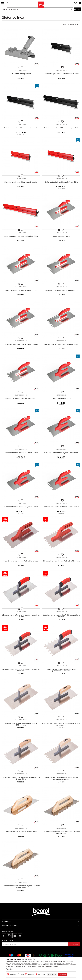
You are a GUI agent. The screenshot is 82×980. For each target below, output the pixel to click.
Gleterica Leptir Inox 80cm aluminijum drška (21, 128)
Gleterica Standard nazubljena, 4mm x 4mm (21, 453)
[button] (8, 3)
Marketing (42, 974)
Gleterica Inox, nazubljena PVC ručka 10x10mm (61, 561)
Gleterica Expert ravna (61, 236)
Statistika (31, 974)
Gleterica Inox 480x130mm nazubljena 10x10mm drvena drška (21, 887)
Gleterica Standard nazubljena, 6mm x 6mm (61, 453)
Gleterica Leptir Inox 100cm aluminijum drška (61, 128)
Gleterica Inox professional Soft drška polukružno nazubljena (61, 670)
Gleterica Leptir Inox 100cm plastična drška (21, 236)
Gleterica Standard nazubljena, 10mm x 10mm (61, 507)
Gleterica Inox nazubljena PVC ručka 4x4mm (21, 561)
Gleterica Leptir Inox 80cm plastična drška (61, 182)
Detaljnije (10, 969)
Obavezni (13, 974)
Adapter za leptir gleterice (21, 74)
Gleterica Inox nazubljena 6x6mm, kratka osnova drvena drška (61, 724)
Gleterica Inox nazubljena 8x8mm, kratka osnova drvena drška (21, 778)
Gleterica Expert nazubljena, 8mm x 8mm (61, 290)
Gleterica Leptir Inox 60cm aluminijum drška (61, 74)
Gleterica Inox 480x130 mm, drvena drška (21, 832)
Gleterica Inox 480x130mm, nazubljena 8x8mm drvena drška (61, 832)
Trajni (22, 974)
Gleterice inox (21, 70)
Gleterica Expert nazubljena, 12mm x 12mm (61, 344)
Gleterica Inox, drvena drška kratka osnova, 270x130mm (21, 724)
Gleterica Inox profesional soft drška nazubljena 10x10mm (21, 670)
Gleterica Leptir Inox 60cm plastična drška (21, 182)
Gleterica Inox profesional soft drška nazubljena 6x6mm (21, 616)
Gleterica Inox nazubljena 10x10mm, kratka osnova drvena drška (61, 778)
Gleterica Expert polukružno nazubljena (21, 399)
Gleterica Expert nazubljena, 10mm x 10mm (21, 344)
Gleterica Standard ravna (61, 399)
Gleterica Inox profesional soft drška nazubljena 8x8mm (61, 616)
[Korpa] (80, 6)
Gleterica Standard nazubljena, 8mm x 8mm (21, 507)
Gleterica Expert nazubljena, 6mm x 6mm (21, 290)
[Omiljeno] (75, 6)
